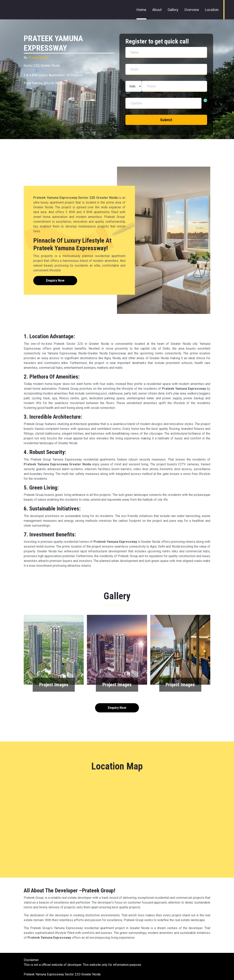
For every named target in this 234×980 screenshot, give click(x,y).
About (157, 10)
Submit (166, 120)
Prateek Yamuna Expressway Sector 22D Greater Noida (62, 974)
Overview (192, 10)
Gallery (173, 10)
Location (212, 10)
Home (141, 10)
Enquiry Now (55, 280)
